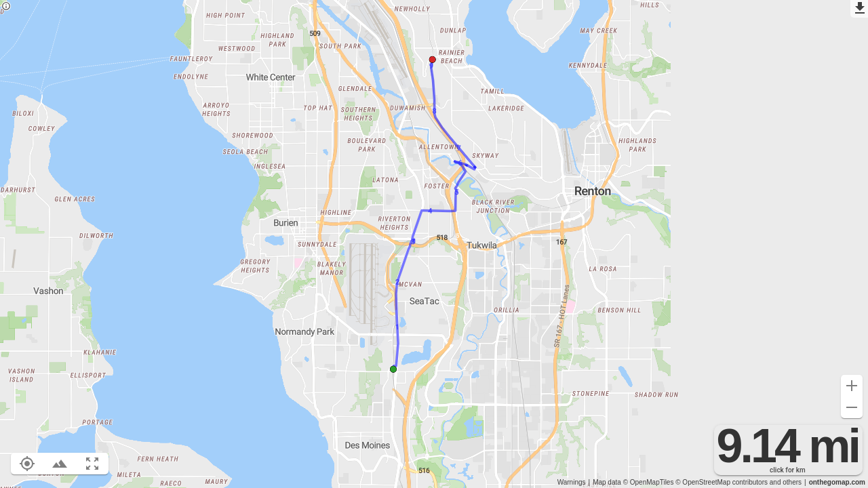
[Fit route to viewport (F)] (92, 464)
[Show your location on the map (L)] (27, 464)
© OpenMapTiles (649, 482)
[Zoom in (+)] (852, 386)
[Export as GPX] (859, 9)
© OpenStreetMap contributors (722, 482)
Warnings (572, 482)
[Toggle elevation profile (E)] (60, 464)
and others (786, 482)
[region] (434, 244)
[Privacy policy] (6, 7)
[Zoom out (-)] (852, 407)
